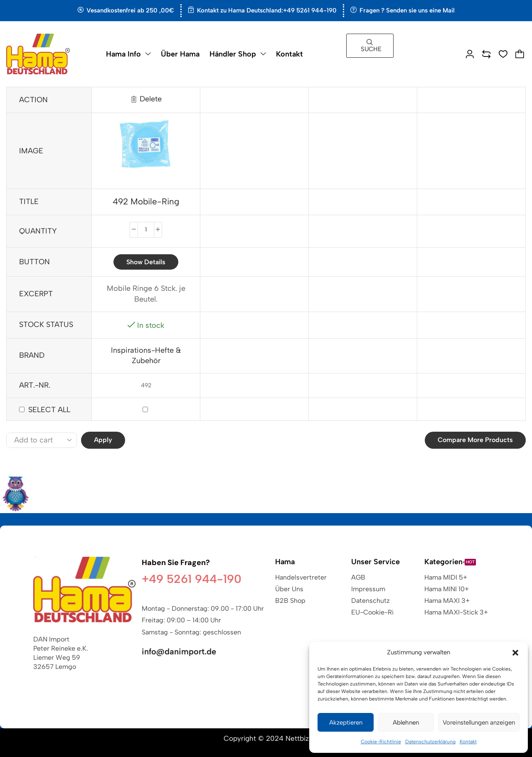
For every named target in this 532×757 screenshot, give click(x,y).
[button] (515, 653)
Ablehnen (406, 723)
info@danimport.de (179, 651)
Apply (103, 440)
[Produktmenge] (146, 230)
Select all (49, 410)
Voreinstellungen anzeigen (479, 723)
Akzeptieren (346, 723)
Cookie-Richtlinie (381, 742)
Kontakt (468, 742)
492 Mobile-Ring (146, 202)
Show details (146, 262)
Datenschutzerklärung (430, 742)
